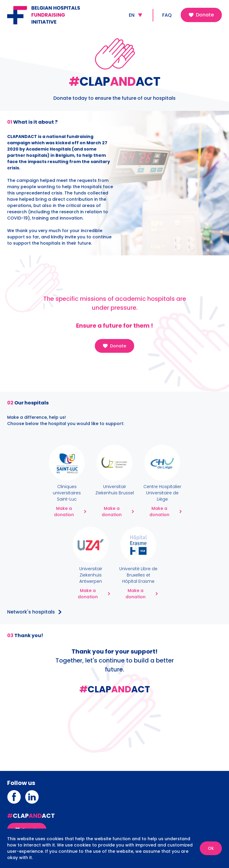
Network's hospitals (31, 612)
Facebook (14, 793)
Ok (211, 848)
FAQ (167, 15)
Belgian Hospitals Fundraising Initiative (49, 7)
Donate (201, 15)
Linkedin (32, 793)
